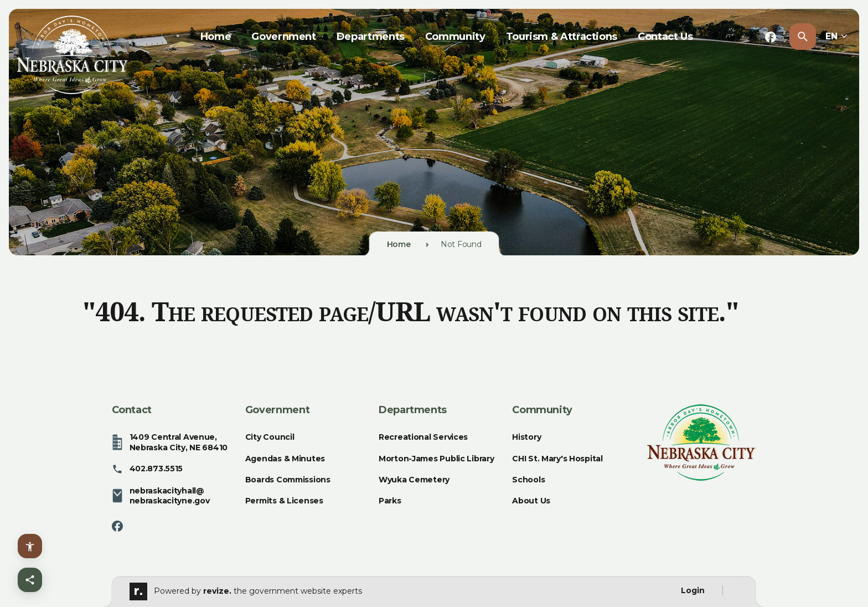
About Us (531, 501)
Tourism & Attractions (562, 37)
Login (693, 590)
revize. (217, 591)
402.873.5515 (148, 469)
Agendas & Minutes (285, 459)
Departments (371, 37)
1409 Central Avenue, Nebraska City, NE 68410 (170, 442)
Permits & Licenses (284, 501)
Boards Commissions (288, 480)
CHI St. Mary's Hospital (557, 459)
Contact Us (665, 37)
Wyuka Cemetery (414, 480)
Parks (390, 501)
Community (455, 37)
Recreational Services (423, 437)
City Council (270, 437)
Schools (528, 480)
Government (283, 37)
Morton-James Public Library (436, 459)
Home (216, 37)
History (526, 437)
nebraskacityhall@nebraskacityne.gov (161, 496)
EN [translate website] (836, 36)
